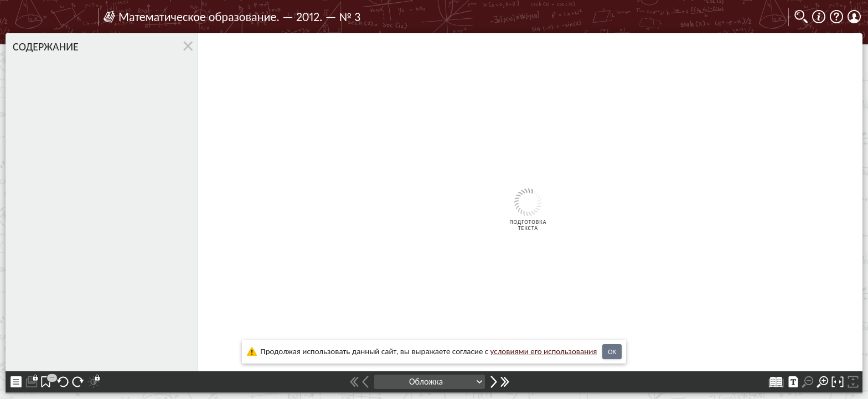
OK (612, 352)
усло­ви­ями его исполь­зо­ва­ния (544, 351)
